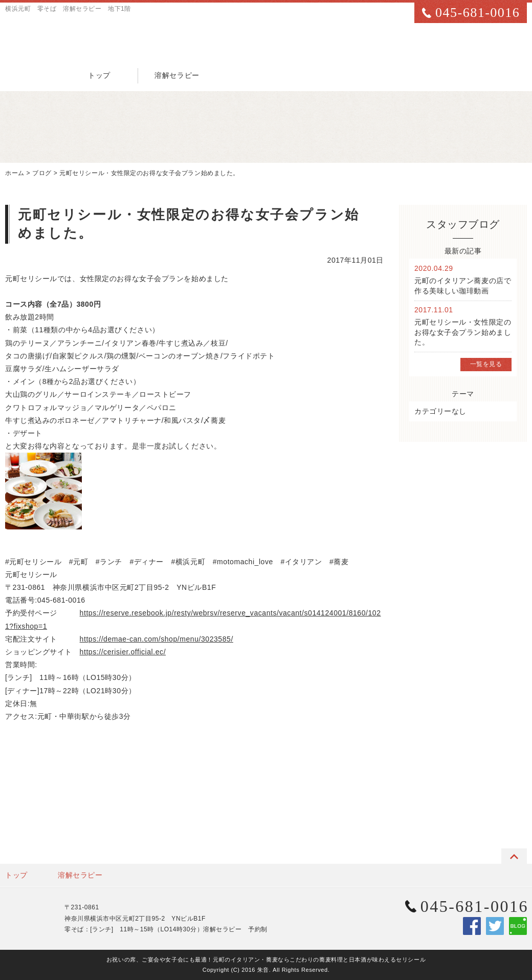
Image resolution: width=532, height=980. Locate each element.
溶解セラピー (177, 76)
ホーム (15, 173)
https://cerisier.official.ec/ (123, 652)
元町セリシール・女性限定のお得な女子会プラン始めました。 (149, 173)
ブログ (42, 173)
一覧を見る (486, 364)
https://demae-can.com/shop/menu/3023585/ (157, 639)
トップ (99, 76)
